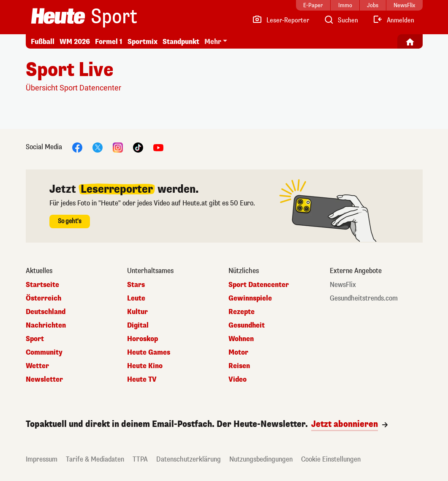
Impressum (42, 459)
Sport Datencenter (259, 285)
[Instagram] (118, 147)
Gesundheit (247, 325)
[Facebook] (77, 147)
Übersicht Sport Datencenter (73, 88)
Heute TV (142, 380)
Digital (138, 325)
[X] (98, 147)
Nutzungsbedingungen (261, 459)
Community (44, 353)
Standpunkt (181, 42)
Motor (238, 353)
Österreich (43, 298)
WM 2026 (75, 42)
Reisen (239, 366)
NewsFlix (343, 285)
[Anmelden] (393, 20)
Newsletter (44, 380)
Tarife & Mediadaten (95, 459)
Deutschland (46, 312)
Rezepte (242, 312)
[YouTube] (158, 147)
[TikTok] (138, 147)
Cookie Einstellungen (331, 459)
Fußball (43, 42)
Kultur (137, 312)
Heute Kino (145, 366)
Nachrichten (46, 325)
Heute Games (149, 353)
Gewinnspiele (250, 298)
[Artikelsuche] (341, 20)
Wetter (37, 366)
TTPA (140, 459)
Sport (114, 17)
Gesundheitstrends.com (364, 298)
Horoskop (143, 339)
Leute (136, 298)
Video (238, 380)
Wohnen (241, 339)
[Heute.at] (58, 16)
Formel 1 (109, 42)
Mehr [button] (213, 42)
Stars (136, 285)
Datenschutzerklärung (189, 459)
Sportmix (143, 42)
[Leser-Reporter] (281, 20)
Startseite (42, 285)
